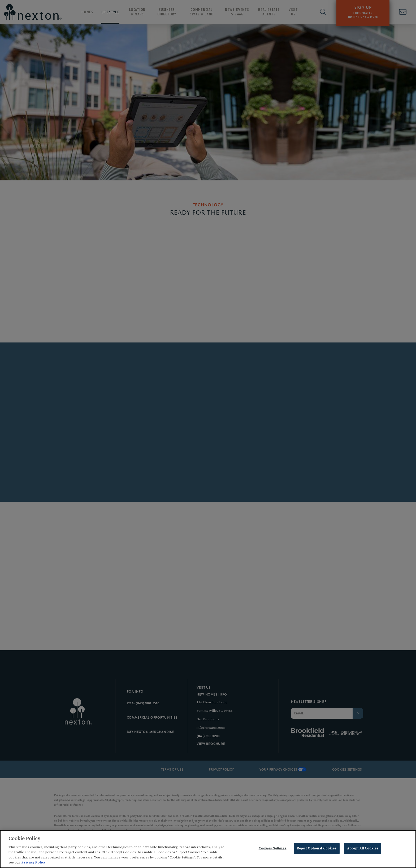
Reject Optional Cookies (317, 849)
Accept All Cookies (363, 849)
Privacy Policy (34, 863)
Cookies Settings (273, 849)
